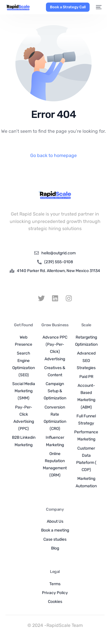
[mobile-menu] (98, 7)
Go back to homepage (53, 155)
